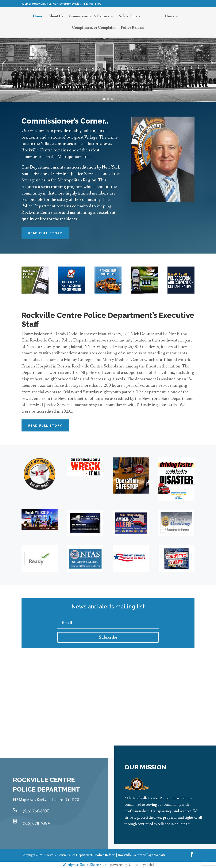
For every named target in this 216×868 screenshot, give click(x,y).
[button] (4, 63)
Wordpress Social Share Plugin (86, 865)
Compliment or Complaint (94, 28)
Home (38, 17)
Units (170, 17)
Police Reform (133, 28)
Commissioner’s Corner (89, 17)
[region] (108, 63)
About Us (56, 17)
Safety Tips (128, 17)
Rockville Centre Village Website (142, 855)
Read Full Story (45, 233)
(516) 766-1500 (36, 811)
